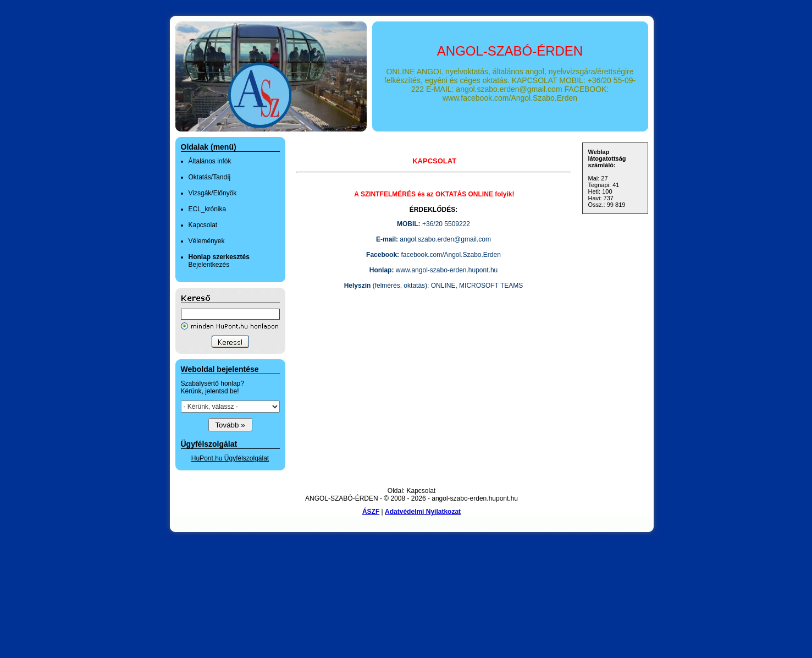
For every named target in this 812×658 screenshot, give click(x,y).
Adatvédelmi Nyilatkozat (423, 512)
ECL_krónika (208, 209)
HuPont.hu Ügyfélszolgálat (230, 458)
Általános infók (210, 161)
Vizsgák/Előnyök (213, 193)
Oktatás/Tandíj (210, 177)
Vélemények (207, 241)
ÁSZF (371, 512)
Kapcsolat (203, 225)
